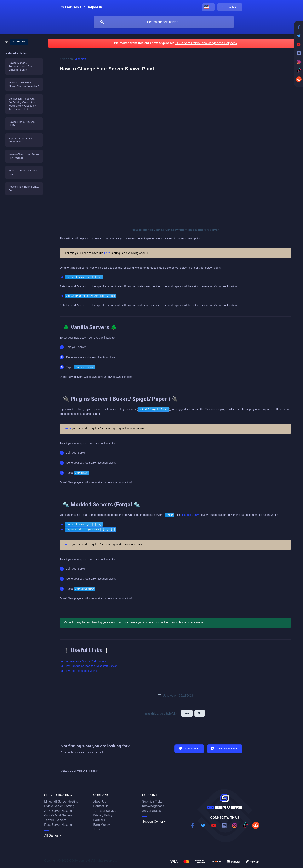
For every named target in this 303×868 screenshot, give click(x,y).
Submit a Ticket (153, 802)
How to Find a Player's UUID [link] (22, 124)
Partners (99, 820)
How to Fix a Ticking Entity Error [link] (24, 188)
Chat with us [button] (192, 749)
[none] (81, 7)
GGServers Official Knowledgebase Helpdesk (206, 43)
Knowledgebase (153, 806)
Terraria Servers (55, 820)
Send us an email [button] (227, 749)
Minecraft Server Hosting (61, 802)
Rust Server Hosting (58, 825)
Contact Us (101, 806)
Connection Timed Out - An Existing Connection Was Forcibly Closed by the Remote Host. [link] (22, 104)
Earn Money (101, 825)
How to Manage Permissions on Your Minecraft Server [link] (20, 66)
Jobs (96, 829)
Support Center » (154, 822)
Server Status (152, 811)
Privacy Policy (103, 815)
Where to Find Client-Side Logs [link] (23, 172)
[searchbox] (164, 22)
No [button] (200, 713)
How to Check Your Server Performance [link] (24, 156)
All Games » (53, 835)
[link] (17, 41)
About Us (100, 802)
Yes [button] (187, 713)
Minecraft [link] (80, 59)
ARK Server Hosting (58, 811)
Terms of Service (105, 811)
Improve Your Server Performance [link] (20, 140)
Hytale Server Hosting (59, 806)
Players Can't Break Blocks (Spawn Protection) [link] (24, 84)
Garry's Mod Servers (58, 815)
